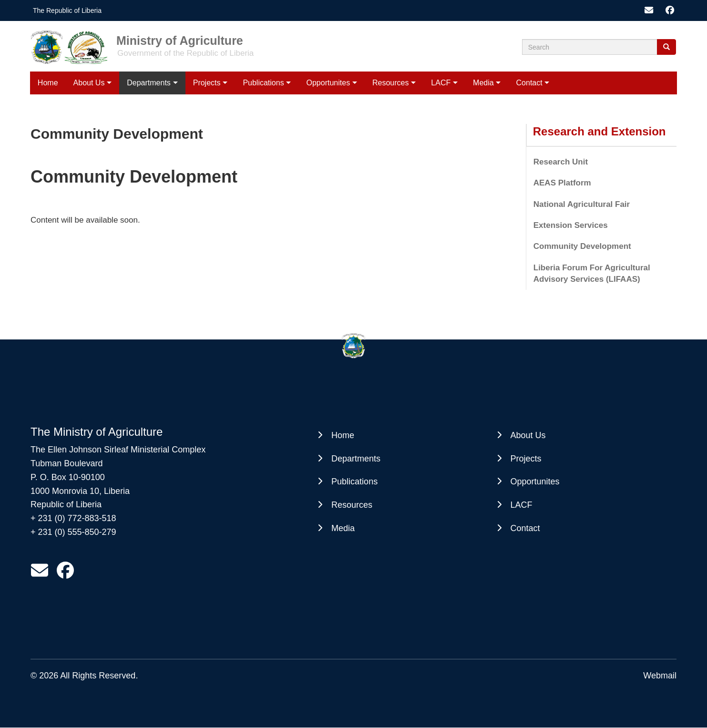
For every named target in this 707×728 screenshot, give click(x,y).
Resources (390, 83)
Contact (529, 83)
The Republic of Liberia (67, 10)
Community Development (582, 246)
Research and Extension (599, 131)
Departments (149, 83)
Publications (263, 83)
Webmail (660, 676)
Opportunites (328, 83)
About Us (89, 83)
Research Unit (561, 162)
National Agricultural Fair (582, 204)
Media (483, 83)
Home (48, 83)
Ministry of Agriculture (180, 40)
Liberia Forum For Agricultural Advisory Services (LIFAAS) (592, 273)
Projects (207, 83)
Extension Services (571, 225)
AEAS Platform (562, 183)
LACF (441, 83)
